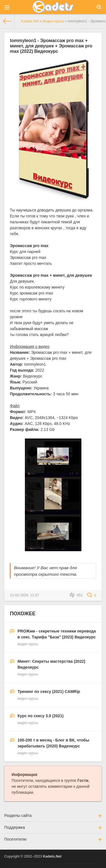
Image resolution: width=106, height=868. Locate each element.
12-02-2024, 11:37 (24, 595)
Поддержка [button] (53, 827)
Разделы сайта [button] (53, 815)
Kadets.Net (52, 856)
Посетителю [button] (53, 839)
